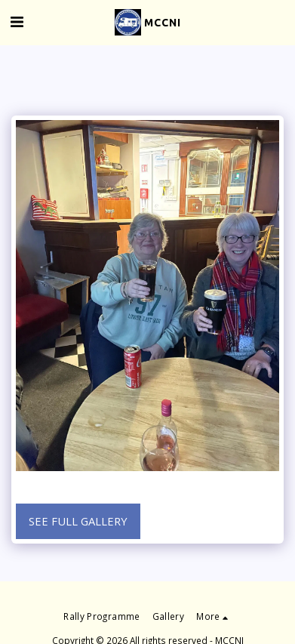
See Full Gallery (78, 521)
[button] (17, 22)
